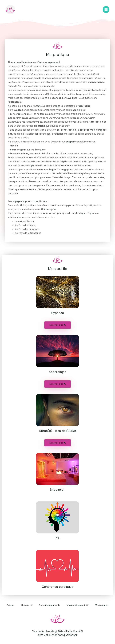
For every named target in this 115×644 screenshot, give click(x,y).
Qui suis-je (27, 605)
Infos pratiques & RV (78, 605)
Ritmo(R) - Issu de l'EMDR (58, 431)
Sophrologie (58, 372)
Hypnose (57, 313)
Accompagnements (50, 605)
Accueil (11, 605)
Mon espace (102, 605)
